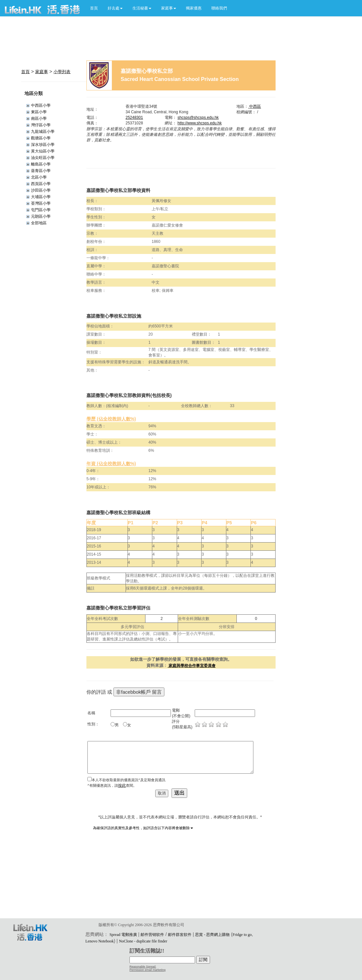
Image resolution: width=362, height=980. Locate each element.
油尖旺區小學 (43, 158)
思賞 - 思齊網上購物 (212, 935)
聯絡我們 (219, 8)
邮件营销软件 (152, 935)
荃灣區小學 (41, 203)
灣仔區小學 (41, 125)
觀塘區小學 (41, 138)
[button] (115, 8)
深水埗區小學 (43, 145)
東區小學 (39, 112)
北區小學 (39, 177)
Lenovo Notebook (100, 941)
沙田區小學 (41, 190)
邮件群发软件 (180, 935)
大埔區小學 (41, 197)
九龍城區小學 (43, 132)
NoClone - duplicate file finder (143, 941)
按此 (122, 785)
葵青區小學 (41, 171)
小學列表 (62, 72)
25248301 (134, 118)
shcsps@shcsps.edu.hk (198, 118)
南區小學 (39, 119)
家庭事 (42, 72)
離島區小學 (41, 164)
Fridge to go (242, 935)
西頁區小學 (41, 184)
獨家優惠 (194, 8)
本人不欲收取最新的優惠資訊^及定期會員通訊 (128, 780)
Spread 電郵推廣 (123, 935)
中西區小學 (41, 105)
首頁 (94, 8)
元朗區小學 (41, 216)
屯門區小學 (41, 210)
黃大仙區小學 (43, 151)
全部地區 (39, 223)
